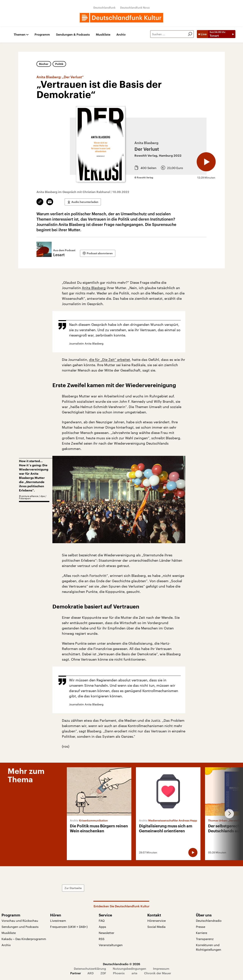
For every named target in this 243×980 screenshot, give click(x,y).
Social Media (156, 927)
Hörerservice (157, 921)
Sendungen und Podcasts (20, 927)
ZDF (103, 973)
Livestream (58, 921)
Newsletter (107, 933)
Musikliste (103, 35)
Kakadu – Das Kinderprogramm (24, 939)
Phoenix (119, 973)
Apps (102, 927)
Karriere (202, 933)
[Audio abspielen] (206, 162)
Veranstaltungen (111, 945)
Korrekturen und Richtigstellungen (209, 947)
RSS (102, 939)
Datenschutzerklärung (90, 968)
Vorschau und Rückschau (20, 921)
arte (134, 973)
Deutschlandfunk (105, 8)
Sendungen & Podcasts (73, 35)
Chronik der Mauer (158, 973)
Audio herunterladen (85, 202)
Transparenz (205, 939)
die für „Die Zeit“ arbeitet (110, 360)
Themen (20, 35)
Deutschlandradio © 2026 (121, 964)
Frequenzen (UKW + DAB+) (69, 927)
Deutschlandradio (209, 921)
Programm (42, 35)
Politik (59, 64)
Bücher (44, 64)
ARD (90, 973)
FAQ (102, 921)
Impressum (161, 968)
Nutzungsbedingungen (129, 968)
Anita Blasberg (94, 288)
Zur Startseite (73, 888)
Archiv (121, 35)
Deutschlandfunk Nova (135, 8)
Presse (201, 927)
